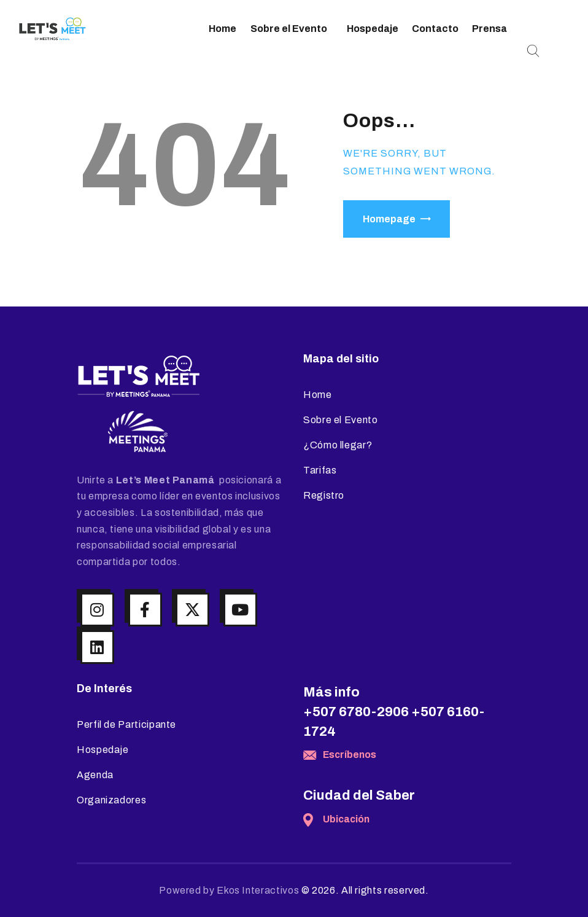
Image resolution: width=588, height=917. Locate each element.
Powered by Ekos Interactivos (229, 890)
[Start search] (533, 51)
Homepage (389, 219)
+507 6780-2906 (356, 712)
